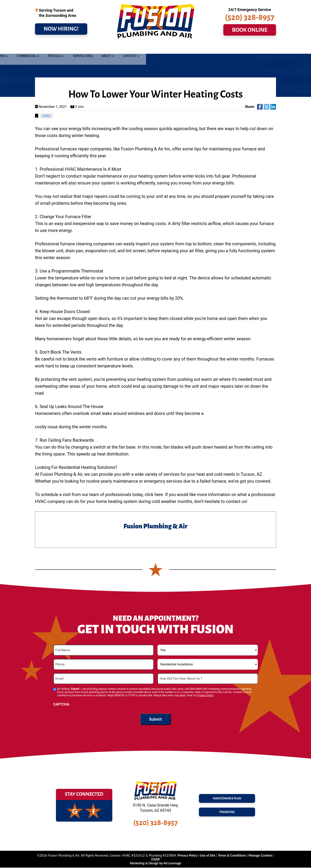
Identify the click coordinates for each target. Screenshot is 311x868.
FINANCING (227, 814)
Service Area (216, 49)
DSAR (155, 860)
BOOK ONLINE (250, 34)
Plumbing (46, 49)
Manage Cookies (260, 856)
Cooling (107, 49)
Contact (262, 49)
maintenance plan (227, 797)
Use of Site (208, 856)
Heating (132, 49)
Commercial (159, 49)
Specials (187, 49)
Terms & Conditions (232, 856)
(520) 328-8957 (250, 21)
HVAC (47, 117)
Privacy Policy (205, 696)
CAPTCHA (61, 705)
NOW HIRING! (61, 33)
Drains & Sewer (77, 49)
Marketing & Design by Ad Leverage (155, 863)
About (239, 49)
